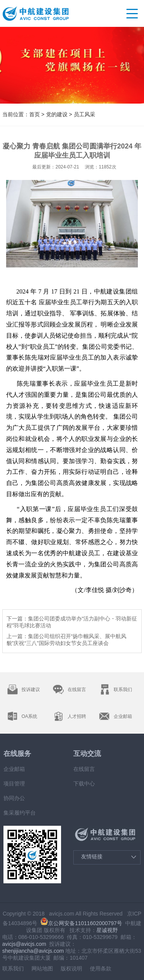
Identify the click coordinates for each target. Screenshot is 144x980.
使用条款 (101, 968)
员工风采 (84, 114)
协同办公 (14, 798)
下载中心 (84, 784)
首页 (35, 114)
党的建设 (57, 114)
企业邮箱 (14, 769)
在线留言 (84, 769)
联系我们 (13, 968)
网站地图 (42, 968)
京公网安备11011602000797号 (81, 923)
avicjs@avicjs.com (24, 944)
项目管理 (14, 784)
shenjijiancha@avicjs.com (33, 951)
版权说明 (71, 968)
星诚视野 (107, 930)
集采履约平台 (20, 813)
